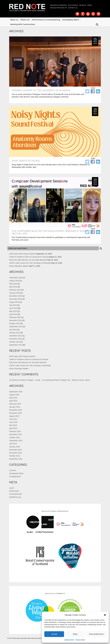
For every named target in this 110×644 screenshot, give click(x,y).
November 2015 (16, 299)
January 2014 (15, 333)
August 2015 (14, 302)
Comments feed (15, 494)
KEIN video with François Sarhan (22, 254)
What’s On (25, 20)
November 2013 (16, 339)
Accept (54, 634)
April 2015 (13, 314)
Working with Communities (22, 24)
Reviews (83, 5)
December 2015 (16, 296)
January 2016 (15, 293)
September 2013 (16, 345)
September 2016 (16, 278)
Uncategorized (15, 476)
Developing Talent (71, 20)
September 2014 (16, 327)
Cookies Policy (69, 640)
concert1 (13, 470)
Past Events (73, 5)
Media (90, 5)
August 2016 (14, 281)
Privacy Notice (80, 640)
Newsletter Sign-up (58, 8)
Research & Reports (59, 5)
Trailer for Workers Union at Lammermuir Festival (29, 257)
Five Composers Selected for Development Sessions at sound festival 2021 (50, 232)
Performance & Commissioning (46, 20)
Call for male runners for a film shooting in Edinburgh (30, 263)
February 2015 (15, 317)
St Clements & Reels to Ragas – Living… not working (30, 380)
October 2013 (15, 342)
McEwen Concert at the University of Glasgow (41, 90)
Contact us (73, 8)
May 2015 (13, 311)
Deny (75, 634)
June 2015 (13, 308)
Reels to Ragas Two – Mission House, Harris (72, 380)
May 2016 (13, 284)
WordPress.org (15, 497)
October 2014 (15, 323)
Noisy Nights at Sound (26, 161)
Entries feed (14, 491)
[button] (105, 615)
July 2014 (13, 330)
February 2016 (15, 290)
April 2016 (13, 287)
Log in (12, 488)
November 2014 (16, 320)
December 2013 (16, 336)
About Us (14, 20)
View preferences (96, 634)
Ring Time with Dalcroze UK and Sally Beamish (28, 260)
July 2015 (13, 305)
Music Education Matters (19, 266)
